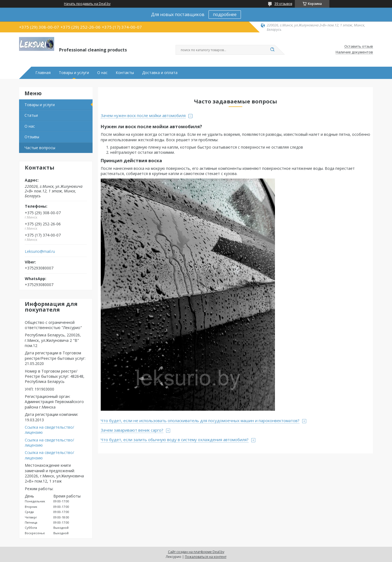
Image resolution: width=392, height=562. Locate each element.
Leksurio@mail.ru (40, 251)
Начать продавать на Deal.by (87, 4)
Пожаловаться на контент (206, 557)
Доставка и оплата (160, 73)
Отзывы (32, 137)
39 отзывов (283, 4)
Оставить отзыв (359, 47)
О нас (102, 73)
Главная (43, 73)
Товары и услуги (74, 73)
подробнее (225, 14)
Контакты (125, 73)
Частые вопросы (40, 148)
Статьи (31, 115)
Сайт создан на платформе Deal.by (196, 552)
